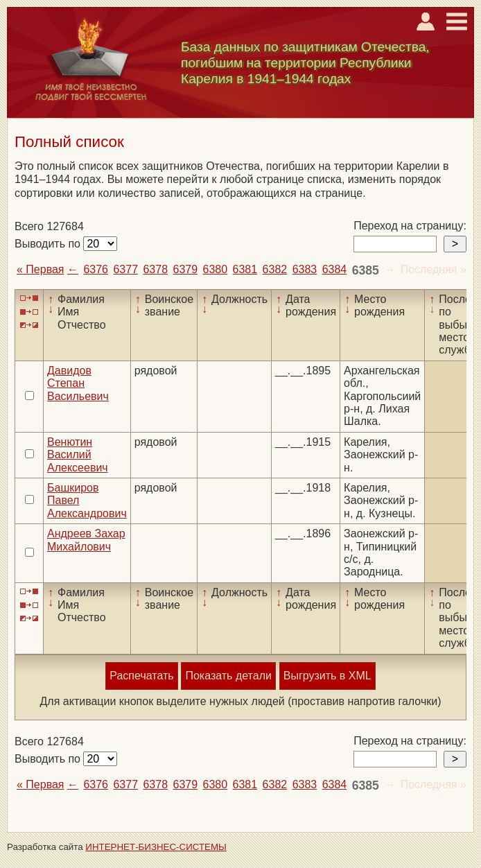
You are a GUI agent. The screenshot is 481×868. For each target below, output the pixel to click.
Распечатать (141, 676)
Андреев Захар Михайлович (86, 540)
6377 (125, 269)
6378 (155, 269)
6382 (275, 269)
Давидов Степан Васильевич (78, 383)
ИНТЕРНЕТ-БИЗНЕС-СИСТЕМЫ (156, 847)
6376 (96, 269)
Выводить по (49, 244)
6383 (305, 269)
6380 (216, 269)
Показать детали (228, 676)
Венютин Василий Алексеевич (78, 455)
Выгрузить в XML (327, 676)
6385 (366, 270)
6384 (335, 269)
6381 (245, 269)
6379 (186, 269)
